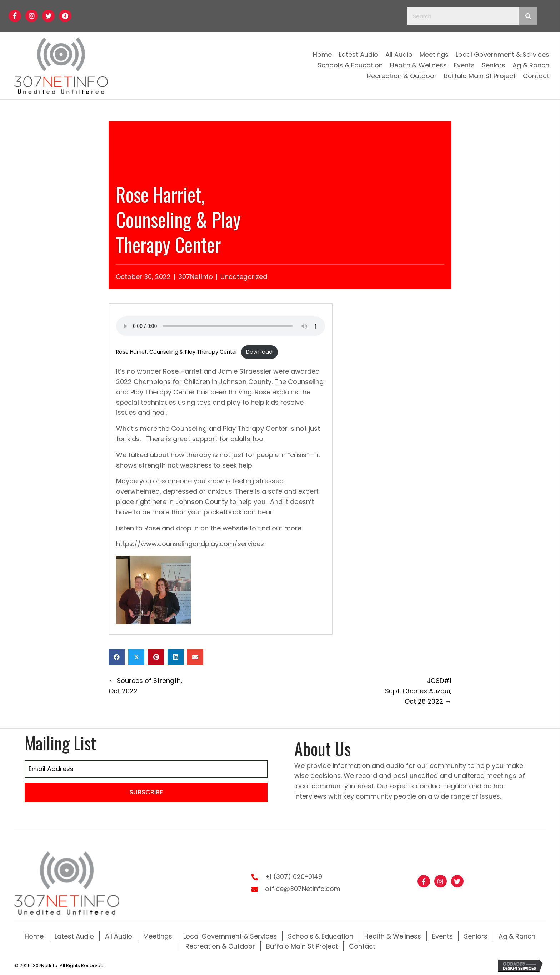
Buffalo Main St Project (302, 946)
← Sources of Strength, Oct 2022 (145, 686)
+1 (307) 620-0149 (294, 876)
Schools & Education (321, 936)
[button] (15, 16)
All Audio (119, 936)
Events (442, 936)
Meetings (158, 936)
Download (259, 352)
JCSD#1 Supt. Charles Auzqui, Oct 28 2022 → (418, 691)
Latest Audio (74, 936)
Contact (362, 946)
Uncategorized (244, 277)
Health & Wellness (393, 936)
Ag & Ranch (517, 936)
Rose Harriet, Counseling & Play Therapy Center (177, 352)
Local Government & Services (230, 936)
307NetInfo (196, 277)
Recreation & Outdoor (220, 946)
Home (34, 936)
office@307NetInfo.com (303, 888)
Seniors (476, 936)
